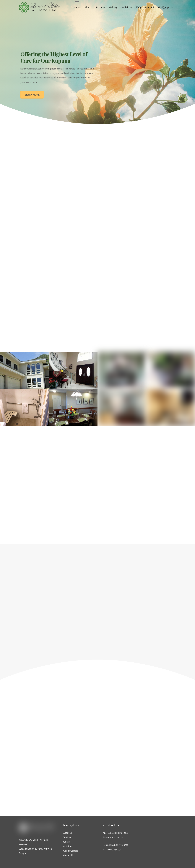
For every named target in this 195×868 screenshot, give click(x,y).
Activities (127, 7)
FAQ (139, 7)
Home (77, 7)
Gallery (113, 7)
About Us (68, 833)
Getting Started (71, 851)
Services (100, 7)
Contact (150, 7)
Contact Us (68, 855)
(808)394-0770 (166, 7)
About (88, 7)
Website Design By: (28, 849)
